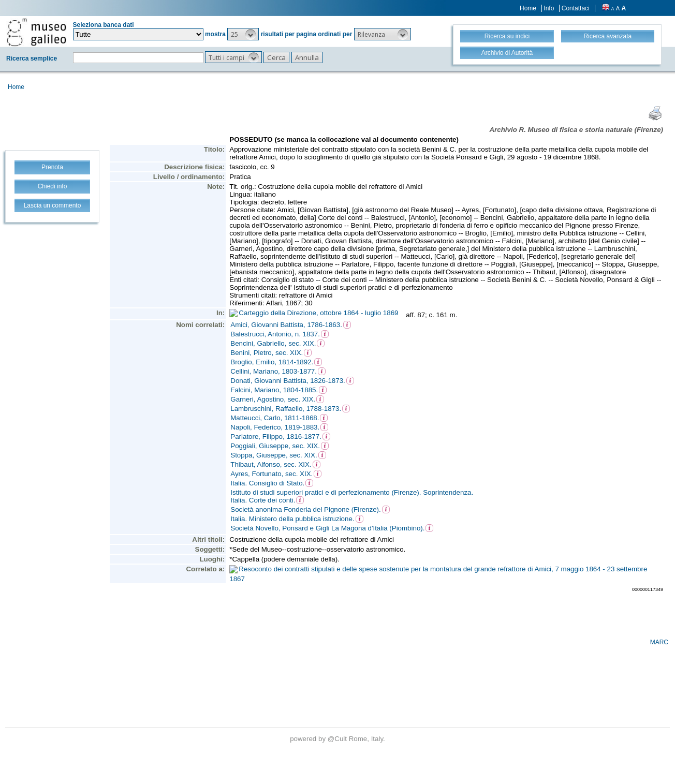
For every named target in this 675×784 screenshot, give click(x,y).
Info (549, 8)
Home (528, 8)
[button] (243, 34)
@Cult (338, 739)
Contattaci (576, 8)
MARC (659, 642)
